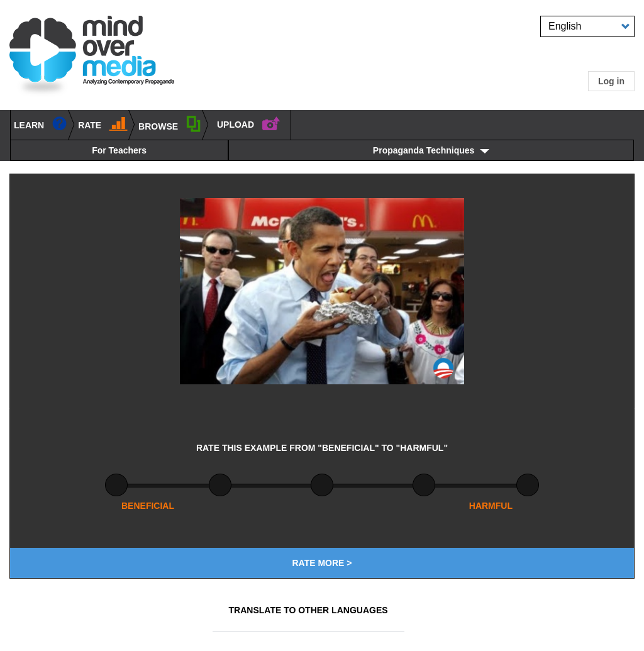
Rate (103, 123)
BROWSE (170, 124)
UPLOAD (249, 123)
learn (41, 123)
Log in (611, 81)
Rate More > (322, 563)
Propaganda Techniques (424, 150)
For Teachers (119, 150)
